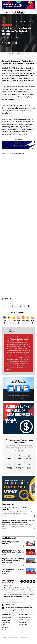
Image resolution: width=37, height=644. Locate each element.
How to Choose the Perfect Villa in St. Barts (13, 570)
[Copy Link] (13, 43)
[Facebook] (32, 330)
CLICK (12, 81)
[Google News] (19, 466)
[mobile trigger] (3, 12)
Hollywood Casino (23, 76)
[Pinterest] (29, 458)
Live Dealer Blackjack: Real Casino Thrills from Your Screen (13, 551)
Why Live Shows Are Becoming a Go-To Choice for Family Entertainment (13, 561)
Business (29, 545)
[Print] (16, 43)
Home (4, 22)
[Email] (9, 43)
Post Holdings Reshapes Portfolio (10, 543)
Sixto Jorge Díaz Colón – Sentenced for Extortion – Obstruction (17, 509)
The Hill (32, 73)
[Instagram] (10, 466)
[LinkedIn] (29, 466)
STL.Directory (20, 339)
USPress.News (10, 343)
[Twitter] (19, 458)
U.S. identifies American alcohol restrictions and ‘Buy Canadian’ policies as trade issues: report (18, 521)
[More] (19, 43)
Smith (4, 37)
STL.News (16, 68)
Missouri (12, 299)
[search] (29, 12)
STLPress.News (20, 341)
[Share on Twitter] (6, 43)
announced (22, 119)
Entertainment (11, 22)
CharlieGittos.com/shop (23, 129)
